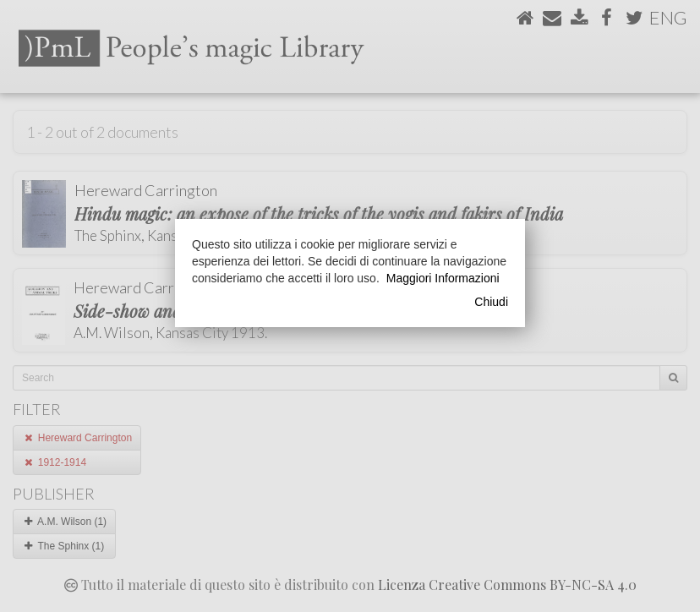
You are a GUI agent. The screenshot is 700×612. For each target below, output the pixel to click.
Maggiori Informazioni (443, 278)
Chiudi (491, 302)
